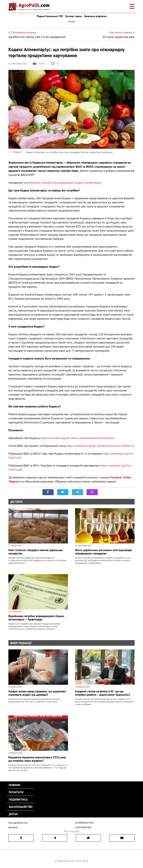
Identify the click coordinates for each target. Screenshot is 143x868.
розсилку (48, 481)
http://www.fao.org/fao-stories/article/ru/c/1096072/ (100, 446)
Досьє (13, 814)
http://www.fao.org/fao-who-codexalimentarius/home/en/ (78, 438)
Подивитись (18, 799)
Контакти (13, 827)
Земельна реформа (95, 16)
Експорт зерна (74, 16)
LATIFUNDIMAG (83, 827)
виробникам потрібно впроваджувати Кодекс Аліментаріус (63, 183)
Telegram (14, 481)
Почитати (16, 792)
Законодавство (21, 807)
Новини (15, 785)
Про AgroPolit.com (18, 823)
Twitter (127, 477)
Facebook (116, 477)
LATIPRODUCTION (84, 823)
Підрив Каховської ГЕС (50, 16)
